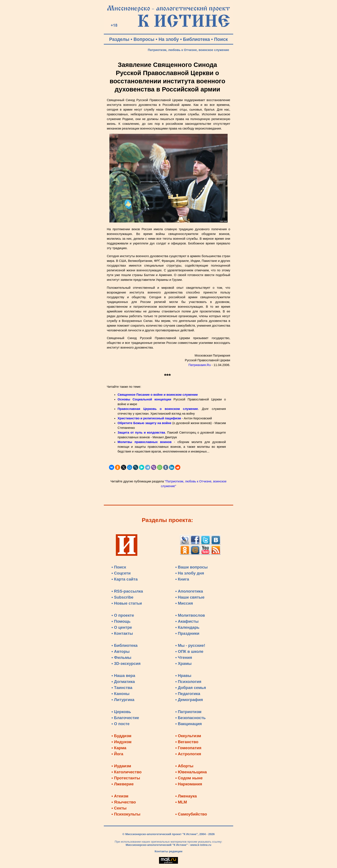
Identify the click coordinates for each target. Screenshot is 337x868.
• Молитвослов (190, 615)
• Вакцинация (189, 724)
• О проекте (123, 615)
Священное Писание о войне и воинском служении (158, 395)
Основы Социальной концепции (144, 399)
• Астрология (188, 754)
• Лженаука (186, 796)
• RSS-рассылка (127, 591)
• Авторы (121, 651)
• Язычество (124, 802)
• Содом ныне (189, 778)
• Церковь (121, 712)
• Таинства (122, 688)
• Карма (119, 748)
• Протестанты (126, 778)
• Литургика (123, 700)
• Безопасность (191, 718)
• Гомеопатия (188, 748)
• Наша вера (123, 676)
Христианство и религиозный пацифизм (149, 418)
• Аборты (184, 766)
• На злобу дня (190, 573)
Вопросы (144, 39)
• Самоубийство (191, 814)
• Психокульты (126, 814)
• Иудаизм (121, 766)
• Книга (182, 579)
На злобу (169, 39)
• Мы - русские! (190, 645)
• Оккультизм (188, 736)
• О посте (121, 724)
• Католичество (127, 772)
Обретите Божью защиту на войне (144, 423)
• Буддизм (122, 736)
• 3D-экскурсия (126, 663)
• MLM (181, 802)
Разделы (119, 39)
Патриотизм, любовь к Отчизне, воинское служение (188, 50)
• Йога (117, 754)
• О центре (122, 627)
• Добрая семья (191, 688)
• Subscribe (123, 597)
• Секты (119, 808)
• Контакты (122, 633)
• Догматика (123, 682)
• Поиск (119, 567)
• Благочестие (125, 718)
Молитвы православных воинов (145, 442)
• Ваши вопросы (192, 567)
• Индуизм (122, 742)
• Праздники (187, 633)
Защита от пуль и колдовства (141, 432)
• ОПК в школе (189, 651)
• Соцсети (121, 573)
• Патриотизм (188, 712)
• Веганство (187, 742)
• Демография (189, 700)
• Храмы (184, 663)
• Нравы (183, 676)
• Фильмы (121, 657)
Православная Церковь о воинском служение (158, 409)
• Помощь (121, 621)
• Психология (188, 682)
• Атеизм (120, 796)
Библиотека (197, 39)
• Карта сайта (125, 579)
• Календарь (187, 627)
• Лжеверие (123, 784)
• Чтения (184, 657)
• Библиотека (125, 645)
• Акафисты (187, 621)
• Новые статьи (127, 603)
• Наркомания (189, 784)
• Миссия (184, 603)
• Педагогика (188, 694)
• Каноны (121, 694)
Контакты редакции (168, 851)
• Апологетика (189, 591)
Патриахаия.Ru (200, 365)
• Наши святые (190, 597)
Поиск (221, 39)
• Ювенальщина (191, 772)
